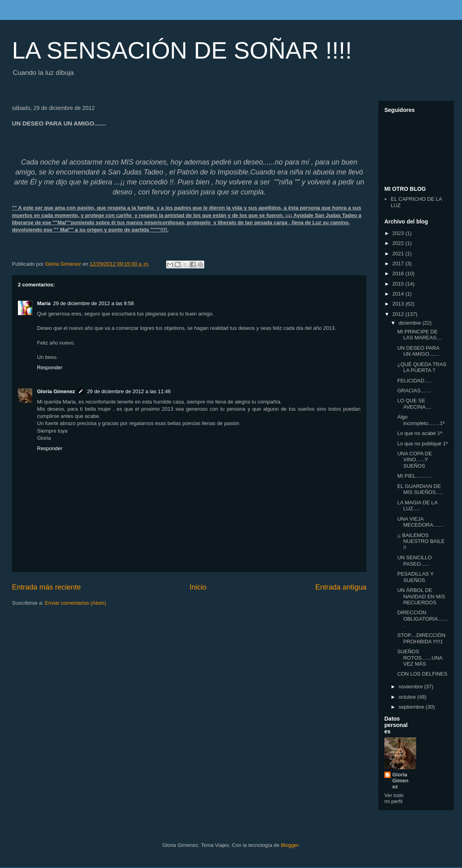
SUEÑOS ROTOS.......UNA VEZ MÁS (420, 658)
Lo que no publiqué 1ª (422, 444)
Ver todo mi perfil (394, 798)
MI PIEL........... (414, 476)
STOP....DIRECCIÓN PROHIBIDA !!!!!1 (421, 638)
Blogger (290, 845)
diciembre (411, 323)
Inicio (198, 587)
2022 (399, 243)
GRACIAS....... (414, 391)
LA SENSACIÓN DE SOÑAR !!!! (182, 50)
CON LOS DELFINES (422, 674)
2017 (399, 264)
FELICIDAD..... (414, 381)
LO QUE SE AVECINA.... (414, 404)
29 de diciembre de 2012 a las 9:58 (93, 303)
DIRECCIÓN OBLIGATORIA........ (422, 619)
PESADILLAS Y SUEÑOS (415, 577)
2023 (399, 233)
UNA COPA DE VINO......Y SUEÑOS (414, 460)
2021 (399, 254)
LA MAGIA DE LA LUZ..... (417, 506)
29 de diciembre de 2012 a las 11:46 (129, 391)
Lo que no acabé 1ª (420, 433)
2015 (399, 284)
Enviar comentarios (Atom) (75, 603)
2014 (399, 294)
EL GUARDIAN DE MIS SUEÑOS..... (420, 489)
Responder (50, 367)
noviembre (411, 687)
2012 (399, 314)
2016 (399, 273)
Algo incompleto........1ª (421, 420)
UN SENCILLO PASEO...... (414, 561)
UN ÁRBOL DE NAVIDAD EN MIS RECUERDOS (421, 596)
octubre (408, 697)
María (44, 303)
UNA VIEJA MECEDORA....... (420, 522)
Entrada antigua (341, 587)
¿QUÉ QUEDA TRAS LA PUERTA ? (422, 367)
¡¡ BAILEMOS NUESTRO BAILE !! (421, 541)
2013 (399, 304)
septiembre (412, 707)
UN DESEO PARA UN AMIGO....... (418, 351)
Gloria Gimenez (56, 391)
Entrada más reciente (46, 587)
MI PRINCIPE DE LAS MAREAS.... (420, 335)
